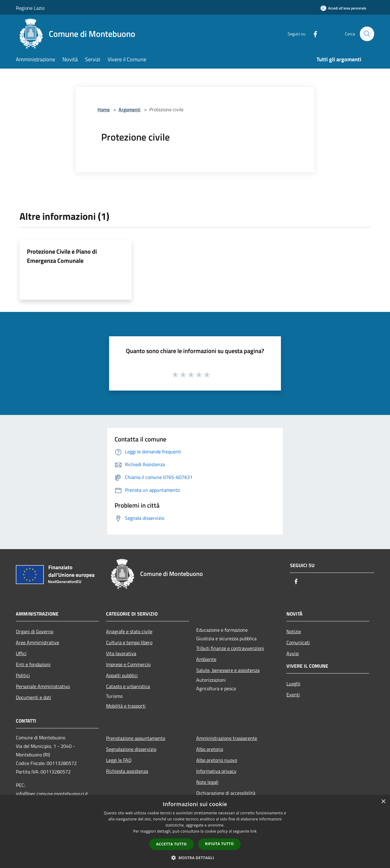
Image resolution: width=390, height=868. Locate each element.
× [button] (383, 802)
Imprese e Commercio (128, 664)
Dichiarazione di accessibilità (226, 793)
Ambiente (206, 659)
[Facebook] (313, 34)
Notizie (294, 631)
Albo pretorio (210, 749)
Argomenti (129, 109)
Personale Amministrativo (43, 686)
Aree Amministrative (37, 642)
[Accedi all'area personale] (343, 8)
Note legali (207, 782)
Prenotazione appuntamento (136, 738)
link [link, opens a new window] (254, 831)
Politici (23, 675)
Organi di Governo (35, 631)
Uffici (21, 653)
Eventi (293, 695)
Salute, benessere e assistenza (228, 670)
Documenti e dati (34, 697)
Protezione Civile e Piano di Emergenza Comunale (62, 256)
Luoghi (293, 684)
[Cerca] (367, 34)
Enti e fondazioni (33, 664)
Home (104, 109)
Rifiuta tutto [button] (220, 844)
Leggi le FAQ (119, 760)
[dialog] (195, 832)
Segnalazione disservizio (131, 749)
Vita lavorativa (121, 653)
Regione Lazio (30, 8)
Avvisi (293, 653)
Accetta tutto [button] (172, 844)
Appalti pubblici (122, 675)
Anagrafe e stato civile (129, 631)
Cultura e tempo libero (129, 642)
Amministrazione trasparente (227, 738)
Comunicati (298, 642)
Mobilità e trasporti (126, 706)
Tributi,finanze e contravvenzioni (230, 648)
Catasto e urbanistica (128, 686)
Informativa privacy (216, 771)
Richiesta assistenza (127, 771)
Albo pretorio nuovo (217, 760)
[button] (195, 858)
